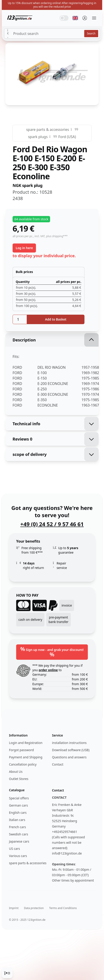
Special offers (19, 798)
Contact (58, 764)
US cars (14, 849)
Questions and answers (69, 757)
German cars (18, 805)
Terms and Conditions (63, 908)
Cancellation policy (23, 764)
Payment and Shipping (26, 757)
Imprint (14, 908)
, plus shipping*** (56, 236)
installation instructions (69, 743)
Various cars (18, 856)
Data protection (34, 908)
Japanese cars (19, 841)
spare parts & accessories (48, 130)
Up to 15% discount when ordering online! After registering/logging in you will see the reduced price (52, 5)
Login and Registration (26, 743)
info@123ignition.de (67, 853)
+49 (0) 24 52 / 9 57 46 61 (52, 524)
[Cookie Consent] (7, 973)
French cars (17, 827)
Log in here (24, 248)
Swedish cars (19, 834)
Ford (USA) (67, 137)
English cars (18, 813)
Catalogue (17, 790)
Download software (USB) (71, 750)
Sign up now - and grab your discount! (52, 651)
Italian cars (17, 820)
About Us (16, 772)
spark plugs (38, 137)
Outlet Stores (19, 779)
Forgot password (21, 750)
